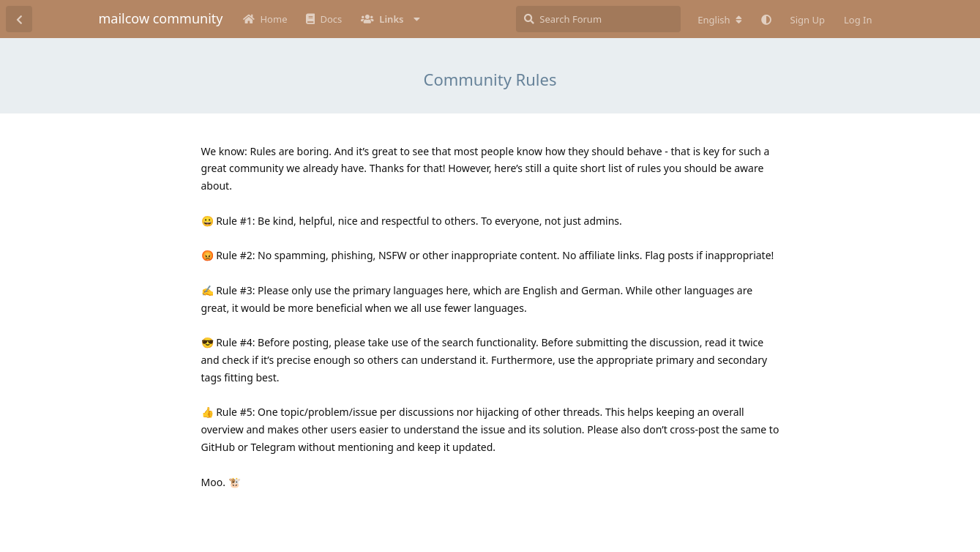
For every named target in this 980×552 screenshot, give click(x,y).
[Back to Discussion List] (19, 19)
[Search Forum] (598, 19)
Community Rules (490, 79)
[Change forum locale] (719, 20)
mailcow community (161, 18)
